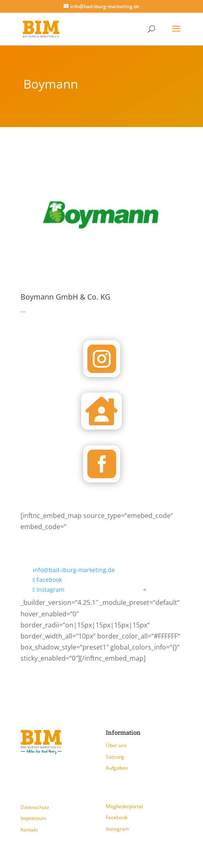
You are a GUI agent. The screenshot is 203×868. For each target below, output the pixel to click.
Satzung (115, 757)
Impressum (33, 818)
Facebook (117, 817)
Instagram (117, 829)
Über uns (116, 745)
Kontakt (29, 830)
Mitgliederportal (124, 806)
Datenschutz (35, 807)
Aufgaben (117, 768)
